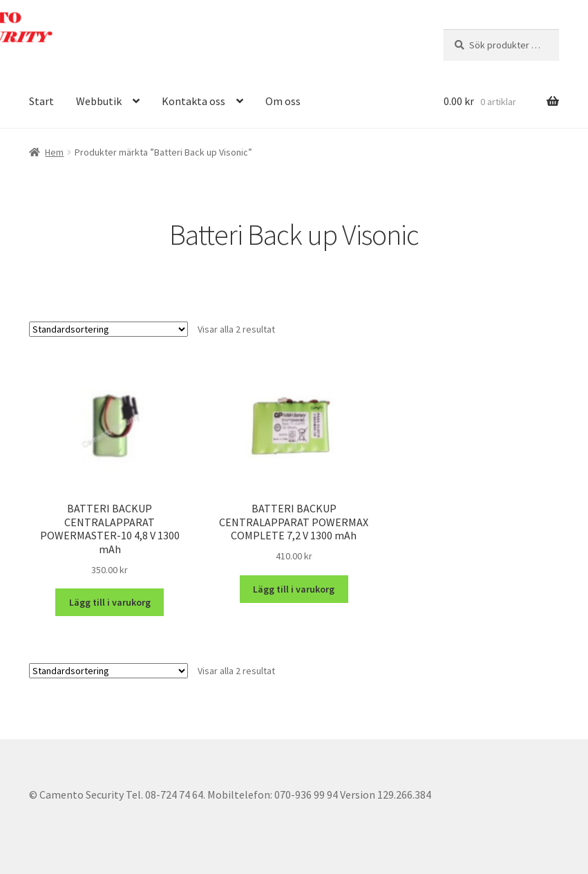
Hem (54, 152)
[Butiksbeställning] (108, 329)
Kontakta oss (193, 101)
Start (41, 101)
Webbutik (99, 101)
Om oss (283, 101)
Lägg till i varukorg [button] (110, 602)
